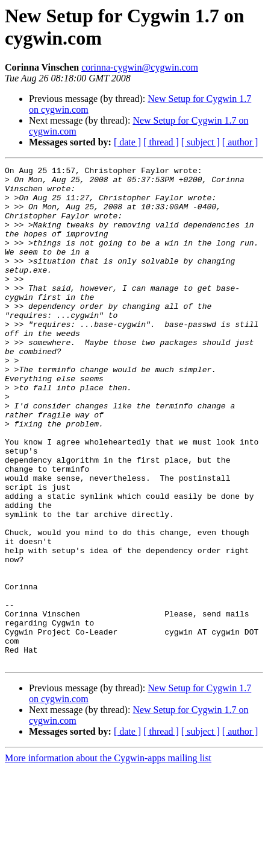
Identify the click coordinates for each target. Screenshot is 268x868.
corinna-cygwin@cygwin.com (140, 67)
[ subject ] (201, 142)
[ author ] (240, 142)
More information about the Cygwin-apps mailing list (108, 857)
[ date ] (127, 142)
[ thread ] (161, 142)
